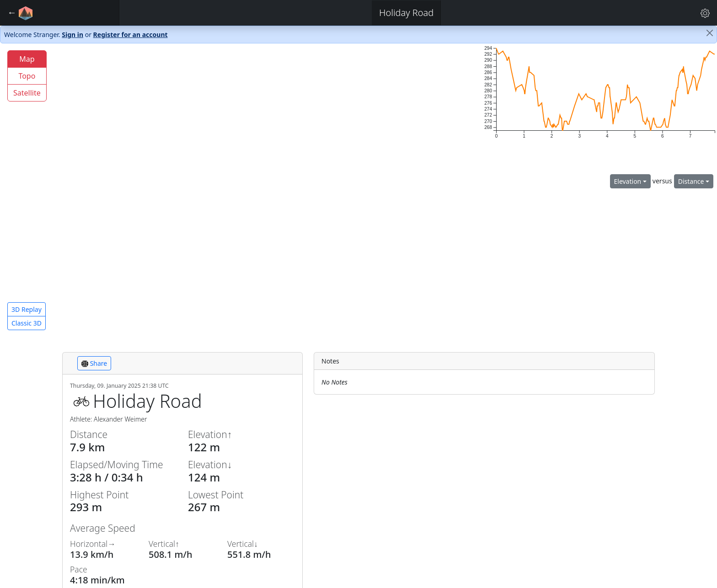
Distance (691, 181)
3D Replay (27, 309)
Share (94, 363)
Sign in (72, 35)
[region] (239, 190)
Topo (27, 76)
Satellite (27, 93)
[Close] (710, 33)
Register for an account (131, 35)
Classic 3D (27, 323)
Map (27, 59)
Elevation (628, 181)
